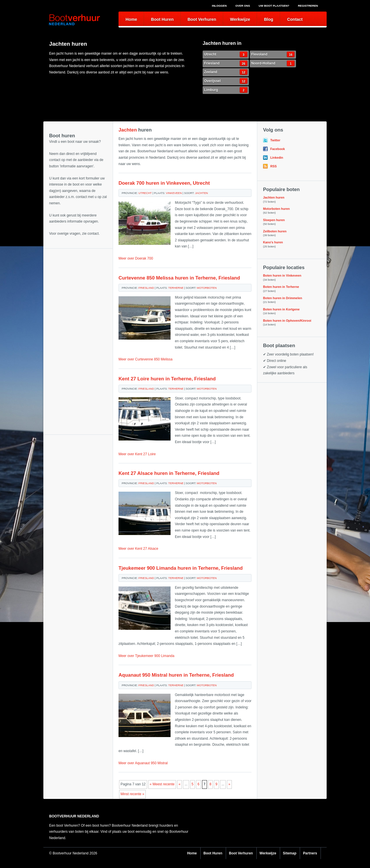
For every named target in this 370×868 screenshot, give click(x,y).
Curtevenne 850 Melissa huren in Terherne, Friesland (179, 278)
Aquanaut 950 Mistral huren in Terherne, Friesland (176, 675)
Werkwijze (240, 19)
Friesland (226, 63)
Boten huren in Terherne (281, 287)
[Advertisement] (78, 277)
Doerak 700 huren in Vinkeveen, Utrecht (164, 183)
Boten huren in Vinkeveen (282, 275)
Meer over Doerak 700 (136, 258)
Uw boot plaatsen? (274, 6)
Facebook (277, 149)
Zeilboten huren (275, 231)
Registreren (308, 6)
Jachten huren (274, 197)
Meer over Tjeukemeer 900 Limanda (146, 656)
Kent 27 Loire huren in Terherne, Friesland (167, 379)
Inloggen (219, 6)
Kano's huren (273, 242)
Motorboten (207, 288)
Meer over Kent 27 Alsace (138, 549)
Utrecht (226, 54)
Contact (295, 19)
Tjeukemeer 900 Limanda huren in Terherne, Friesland (181, 568)
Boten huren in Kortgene (281, 309)
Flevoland (273, 54)
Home (131, 19)
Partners (310, 853)
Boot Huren (162, 19)
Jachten (201, 193)
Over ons (243, 6)
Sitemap (290, 853)
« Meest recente (162, 784)
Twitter (275, 140)
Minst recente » (132, 794)
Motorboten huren (276, 209)
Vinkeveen (174, 193)
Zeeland (226, 72)
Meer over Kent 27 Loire (137, 454)
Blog (269, 19)
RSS (273, 166)
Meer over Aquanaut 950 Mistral (143, 763)
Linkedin (277, 158)
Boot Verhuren (202, 19)
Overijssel (226, 81)
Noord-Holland (273, 63)
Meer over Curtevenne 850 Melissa (146, 359)
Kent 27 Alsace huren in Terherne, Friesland (169, 473)
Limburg (226, 90)
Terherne (176, 288)
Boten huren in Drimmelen (283, 298)
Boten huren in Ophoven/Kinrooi (287, 321)
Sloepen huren (274, 220)
